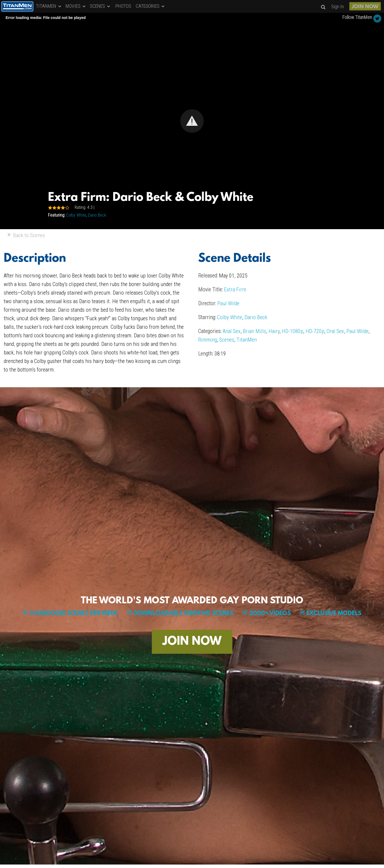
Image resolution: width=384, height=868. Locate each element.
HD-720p (315, 331)
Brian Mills (255, 331)
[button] (192, 121)
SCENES (100, 6)
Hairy (274, 331)
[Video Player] (192, 121)
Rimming (207, 340)
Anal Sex (232, 331)
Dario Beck (97, 215)
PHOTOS (123, 6)
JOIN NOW (365, 7)
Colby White (76, 215)
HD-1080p (293, 331)
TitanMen (247, 340)
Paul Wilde (228, 303)
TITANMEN (49, 6)
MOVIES (76, 6)
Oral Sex (335, 331)
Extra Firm (235, 290)
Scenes (227, 340)
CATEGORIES (151, 6)
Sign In (337, 7)
